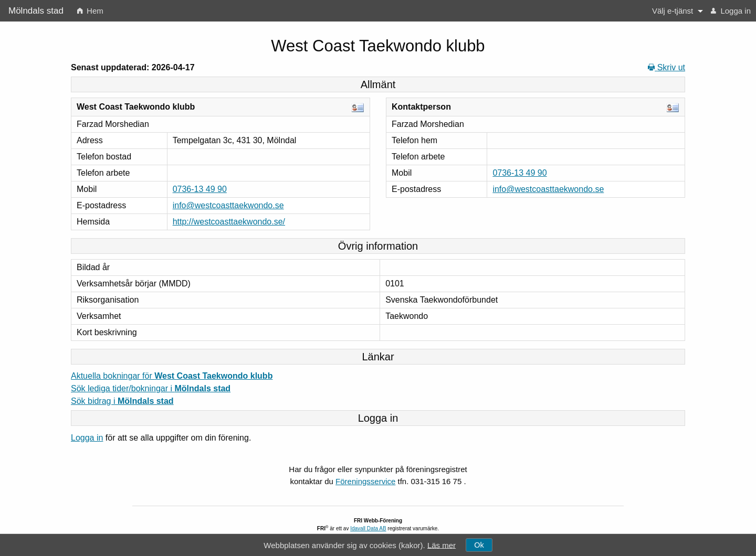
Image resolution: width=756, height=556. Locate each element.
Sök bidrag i (122, 401)
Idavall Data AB (368, 528)
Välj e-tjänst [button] (673, 11)
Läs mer (442, 545)
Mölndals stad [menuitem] (36, 11)
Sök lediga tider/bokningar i (151, 388)
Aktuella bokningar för (172, 376)
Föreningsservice (365, 481)
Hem (90, 11)
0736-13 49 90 (200, 189)
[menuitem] (90, 11)
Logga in (731, 11)
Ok (479, 545)
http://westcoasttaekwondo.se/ (229, 222)
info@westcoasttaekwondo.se (228, 205)
